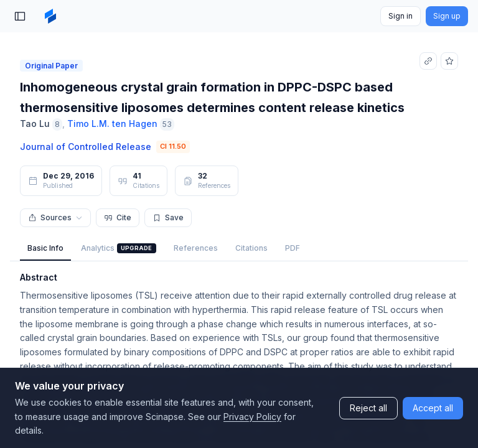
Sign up (447, 16)
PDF (293, 248)
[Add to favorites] (449, 61)
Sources (55, 217)
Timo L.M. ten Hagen (112, 124)
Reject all (368, 408)
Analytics (119, 248)
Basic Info (45, 248)
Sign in (401, 16)
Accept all (433, 408)
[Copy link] (428, 61)
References (196, 248)
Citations (251, 248)
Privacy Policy (252, 417)
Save (168, 217)
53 (167, 124)
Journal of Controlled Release (86, 147)
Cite (118, 217)
